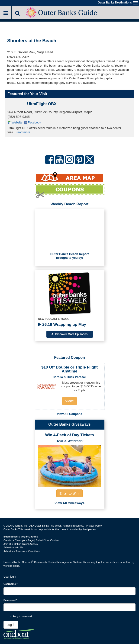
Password (10, 600)
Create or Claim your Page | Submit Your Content (31, 540)
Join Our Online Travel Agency (21, 544)
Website (17, 122)
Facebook (34, 122)
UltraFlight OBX (42, 104)
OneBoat (28, 562)
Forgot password (22, 616)
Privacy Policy (94, 526)
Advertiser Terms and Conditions (22, 551)
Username (11, 584)
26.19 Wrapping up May (62, 325)
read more (23, 132)
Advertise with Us (13, 547)
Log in (11, 625)
